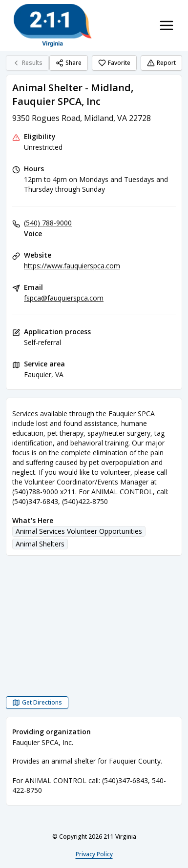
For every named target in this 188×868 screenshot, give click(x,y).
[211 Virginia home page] (53, 25)
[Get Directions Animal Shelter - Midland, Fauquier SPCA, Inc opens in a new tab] (37, 703)
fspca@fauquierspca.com (64, 298)
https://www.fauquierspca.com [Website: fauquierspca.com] (72, 266)
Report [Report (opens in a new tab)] (161, 63)
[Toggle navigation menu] (167, 25)
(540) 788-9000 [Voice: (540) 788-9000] (48, 223)
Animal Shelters (40, 544)
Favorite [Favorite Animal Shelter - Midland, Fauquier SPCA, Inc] (114, 63)
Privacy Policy (94, 854)
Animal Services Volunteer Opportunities (79, 531)
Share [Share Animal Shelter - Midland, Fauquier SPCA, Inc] (69, 63)
